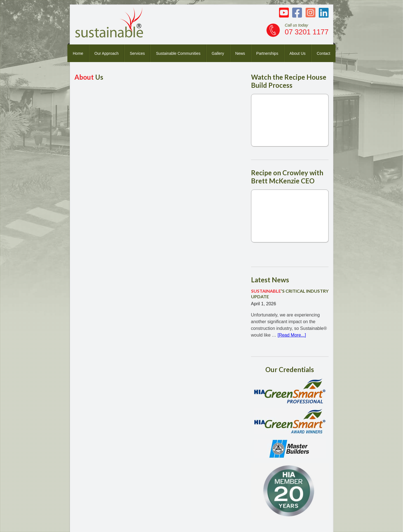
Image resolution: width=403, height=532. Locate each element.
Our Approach (106, 53)
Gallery (218, 53)
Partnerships (267, 53)
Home (78, 53)
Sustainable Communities (178, 53)
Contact (324, 53)
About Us (297, 53)
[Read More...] (292, 335)
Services (137, 53)
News (240, 53)
